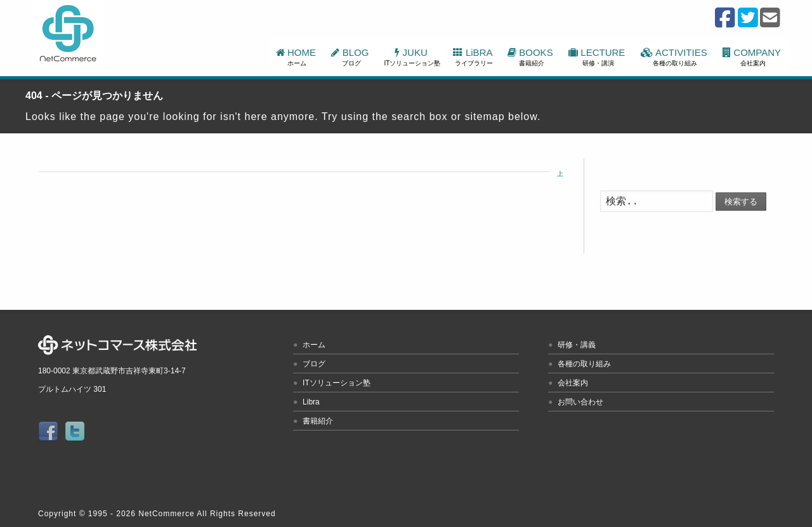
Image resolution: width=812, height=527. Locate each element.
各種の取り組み (584, 364)
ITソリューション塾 (337, 383)
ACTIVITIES (675, 57)
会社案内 (573, 383)
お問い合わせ (580, 402)
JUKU (413, 57)
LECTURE (598, 57)
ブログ (314, 364)
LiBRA (474, 57)
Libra (311, 402)
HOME (298, 57)
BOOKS (532, 57)
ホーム (314, 345)
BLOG (351, 57)
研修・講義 (577, 345)
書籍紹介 (318, 421)
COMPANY (753, 57)
